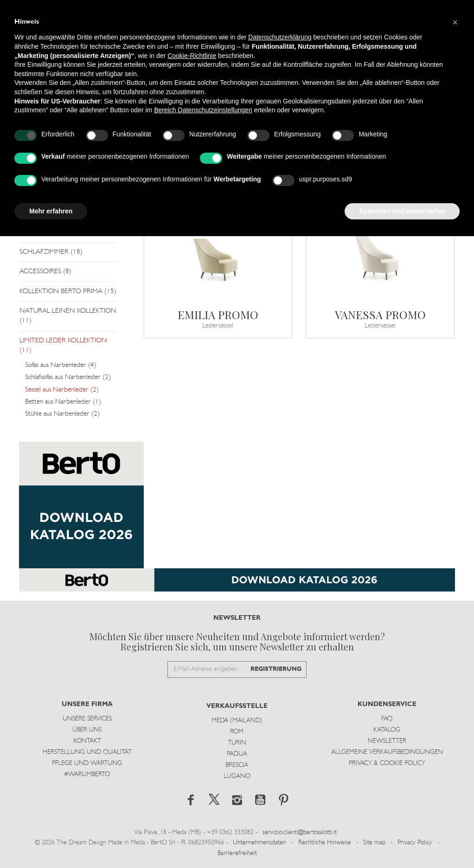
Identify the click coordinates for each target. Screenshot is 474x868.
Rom (237, 732)
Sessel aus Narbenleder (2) (62, 390)
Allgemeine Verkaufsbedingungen (387, 752)
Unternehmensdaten (259, 843)
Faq (387, 719)
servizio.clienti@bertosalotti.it (300, 833)
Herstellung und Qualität (87, 752)
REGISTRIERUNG (276, 669)
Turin (237, 743)
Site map (374, 843)
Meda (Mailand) (237, 721)
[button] (455, 22)
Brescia (237, 765)
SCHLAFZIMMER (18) (51, 252)
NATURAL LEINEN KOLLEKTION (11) (68, 316)
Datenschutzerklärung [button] (280, 37)
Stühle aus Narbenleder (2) (62, 414)
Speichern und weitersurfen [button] (402, 211)
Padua (237, 754)
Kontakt (87, 741)
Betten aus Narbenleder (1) (63, 402)
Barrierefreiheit (237, 853)
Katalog (387, 730)
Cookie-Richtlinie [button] (192, 56)
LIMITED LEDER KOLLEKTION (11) (63, 346)
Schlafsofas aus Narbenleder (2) (68, 377)
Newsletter (387, 741)
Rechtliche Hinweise (325, 843)
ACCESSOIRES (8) (45, 272)
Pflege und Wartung (87, 763)
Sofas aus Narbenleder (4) (61, 365)
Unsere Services (87, 719)
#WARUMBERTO (87, 775)
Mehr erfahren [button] (51, 211)
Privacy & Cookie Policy (387, 763)
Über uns (87, 730)
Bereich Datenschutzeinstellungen (203, 110)
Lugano (237, 776)
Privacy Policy (415, 843)
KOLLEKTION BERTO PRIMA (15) (68, 292)
